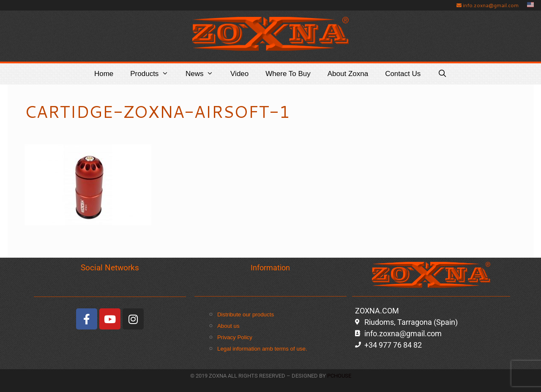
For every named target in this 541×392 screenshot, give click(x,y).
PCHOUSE (339, 376)
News (204, 74)
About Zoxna (348, 74)
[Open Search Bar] (442, 74)
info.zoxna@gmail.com (488, 5)
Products (154, 74)
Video (239, 74)
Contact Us (403, 74)
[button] (168, 74)
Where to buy (288, 74)
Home (104, 74)
